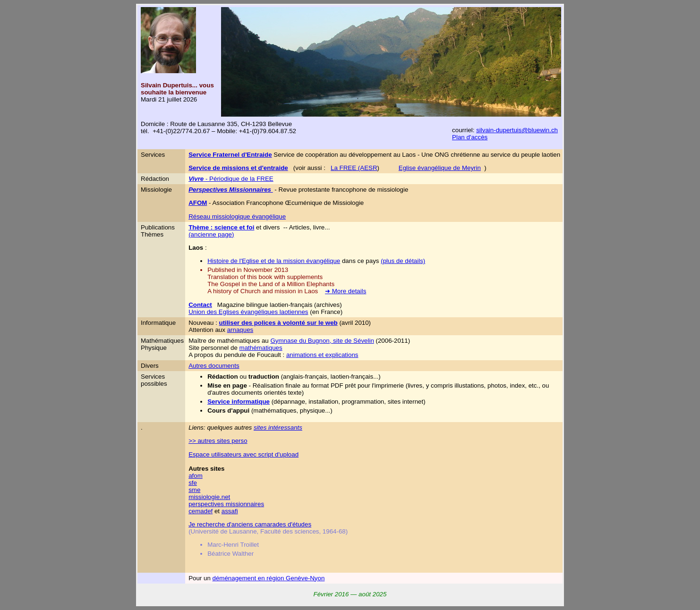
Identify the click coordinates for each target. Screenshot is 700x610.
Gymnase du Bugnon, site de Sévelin (322, 341)
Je (193, 524)
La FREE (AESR (354, 168)
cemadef (201, 511)
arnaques (240, 330)
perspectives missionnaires (226, 504)
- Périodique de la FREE (231, 179)
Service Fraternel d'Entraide (230, 155)
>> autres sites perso (218, 441)
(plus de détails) (403, 261)
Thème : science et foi (221, 227)
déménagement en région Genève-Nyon (269, 578)
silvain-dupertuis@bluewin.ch (517, 130)
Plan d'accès (470, 137)
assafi (230, 511)
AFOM (198, 203)
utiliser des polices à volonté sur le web (278, 323)
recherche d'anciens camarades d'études (254, 524)
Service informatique (239, 402)
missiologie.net (209, 497)
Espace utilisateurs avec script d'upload (243, 454)
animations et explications (322, 355)
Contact (200, 305)
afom (196, 476)
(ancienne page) (211, 234)
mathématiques (261, 348)
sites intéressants (278, 428)
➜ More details (346, 291)
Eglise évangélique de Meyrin (440, 168)
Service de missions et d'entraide (238, 168)
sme (194, 490)
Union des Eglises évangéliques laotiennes (248, 312)
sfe (193, 483)
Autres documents (214, 366)
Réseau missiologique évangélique (237, 216)
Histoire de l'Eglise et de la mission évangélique (274, 261)
